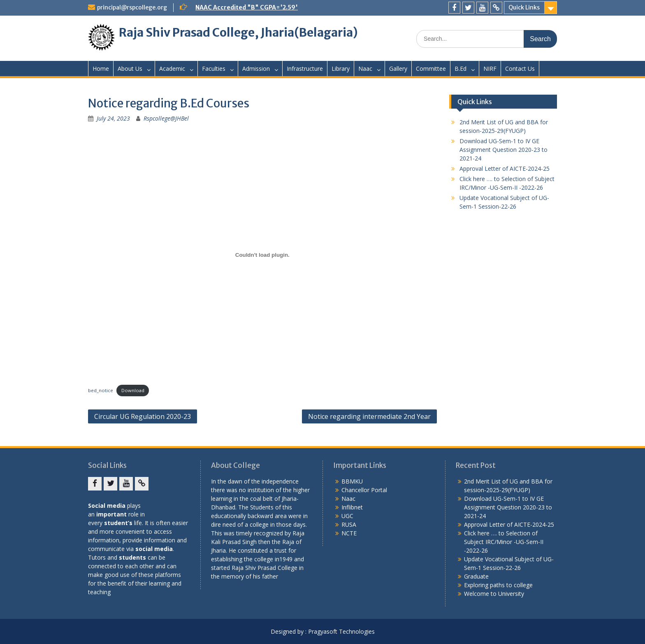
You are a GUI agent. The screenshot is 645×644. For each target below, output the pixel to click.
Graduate (476, 576)
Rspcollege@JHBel (166, 118)
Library (341, 69)
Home (101, 69)
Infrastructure (305, 69)
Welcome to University (494, 594)
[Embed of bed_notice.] (262, 255)
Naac (365, 69)
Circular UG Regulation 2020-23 (143, 416)
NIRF (490, 69)
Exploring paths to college (498, 585)
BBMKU (352, 481)
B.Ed (461, 69)
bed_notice (101, 390)
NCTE (349, 533)
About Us (130, 69)
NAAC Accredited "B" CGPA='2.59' (247, 7)
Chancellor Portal (364, 490)
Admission (256, 69)
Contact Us (520, 69)
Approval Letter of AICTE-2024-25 (505, 169)
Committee (431, 69)
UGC (347, 516)
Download (133, 390)
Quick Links (524, 7)
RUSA (349, 524)
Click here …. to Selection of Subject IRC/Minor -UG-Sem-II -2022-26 (504, 542)
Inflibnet (352, 507)
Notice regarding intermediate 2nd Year (369, 416)
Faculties (214, 69)
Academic (172, 69)
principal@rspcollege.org (132, 7)
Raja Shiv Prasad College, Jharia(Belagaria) (238, 33)
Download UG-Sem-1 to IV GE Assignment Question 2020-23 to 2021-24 (503, 150)
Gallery (398, 69)
